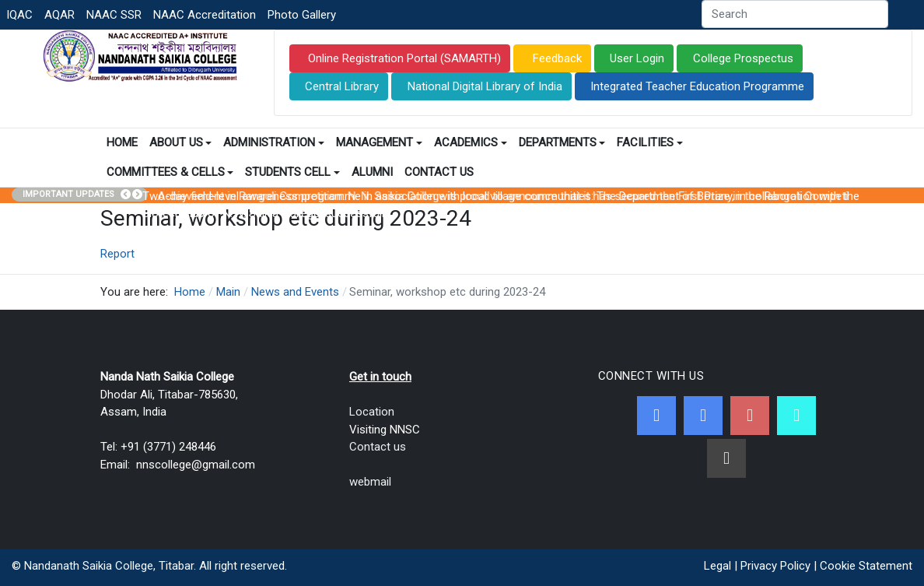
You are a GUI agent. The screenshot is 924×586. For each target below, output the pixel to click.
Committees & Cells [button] (170, 172)
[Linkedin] (726, 458)
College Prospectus (743, 58)
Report (117, 254)
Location (372, 412)
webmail (370, 482)
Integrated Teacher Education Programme (697, 86)
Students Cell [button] (292, 172)
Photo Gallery (302, 15)
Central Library (342, 86)
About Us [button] (181, 142)
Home (122, 142)
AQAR (59, 15)
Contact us (378, 447)
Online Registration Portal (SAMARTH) (403, 58)
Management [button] (379, 142)
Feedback (556, 58)
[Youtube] (750, 416)
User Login (637, 58)
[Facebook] (656, 416)
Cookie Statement (866, 566)
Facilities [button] (650, 142)
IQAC (19, 15)
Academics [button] (471, 142)
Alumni (372, 172)
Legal (717, 566)
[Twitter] (703, 416)
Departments (562, 142)
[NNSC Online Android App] (796, 416)
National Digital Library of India (485, 86)
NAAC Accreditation (205, 15)
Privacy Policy (775, 566)
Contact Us (439, 172)
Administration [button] (274, 142)
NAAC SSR (114, 15)
